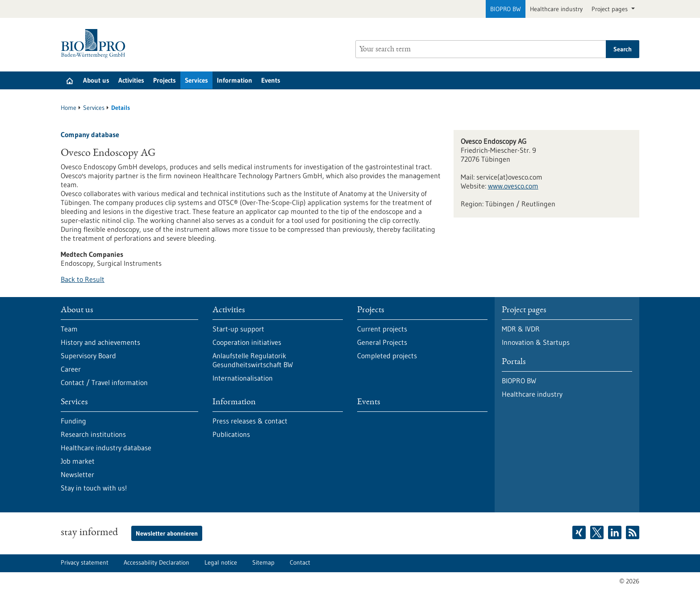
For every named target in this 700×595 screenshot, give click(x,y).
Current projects (382, 329)
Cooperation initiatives (247, 342)
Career (71, 369)
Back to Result (83, 279)
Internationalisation (243, 378)
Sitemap (263, 562)
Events (271, 80)
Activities (131, 80)
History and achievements (100, 342)
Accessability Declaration (156, 562)
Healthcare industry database (106, 448)
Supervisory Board (88, 356)
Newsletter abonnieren (167, 533)
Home (69, 108)
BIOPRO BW (506, 9)
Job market (78, 461)
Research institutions (93, 434)
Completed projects (387, 356)
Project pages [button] (610, 9)
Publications (231, 434)
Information (235, 80)
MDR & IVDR (521, 329)
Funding (73, 421)
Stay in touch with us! (94, 488)
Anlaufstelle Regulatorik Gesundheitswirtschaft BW (253, 360)
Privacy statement (85, 562)
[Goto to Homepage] (95, 44)
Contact (300, 562)
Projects (165, 80)
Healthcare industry (556, 9)
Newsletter (77, 474)
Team (69, 329)
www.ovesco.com (513, 186)
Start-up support (238, 329)
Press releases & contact (250, 421)
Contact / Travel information (104, 382)
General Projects (382, 342)
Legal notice (221, 562)
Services (196, 80)
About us (96, 80)
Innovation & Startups (536, 342)
